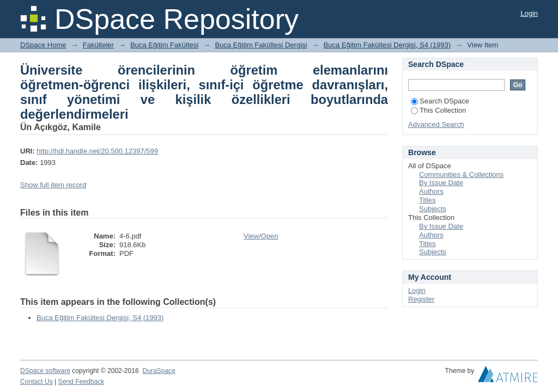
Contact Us (37, 382)
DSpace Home (43, 45)
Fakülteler (98, 45)
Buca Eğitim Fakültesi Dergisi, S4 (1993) (387, 45)
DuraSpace (159, 371)
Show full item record (53, 185)
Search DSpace (440, 101)
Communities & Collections (461, 174)
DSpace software (45, 371)
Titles (427, 200)
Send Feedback (81, 382)
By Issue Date (441, 183)
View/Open (261, 236)
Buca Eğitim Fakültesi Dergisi (261, 45)
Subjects (433, 209)
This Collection (438, 110)
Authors (431, 191)
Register (421, 299)
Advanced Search (436, 124)
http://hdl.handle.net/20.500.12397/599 (97, 151)
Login (529, 13)
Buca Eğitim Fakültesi (164, 45)
